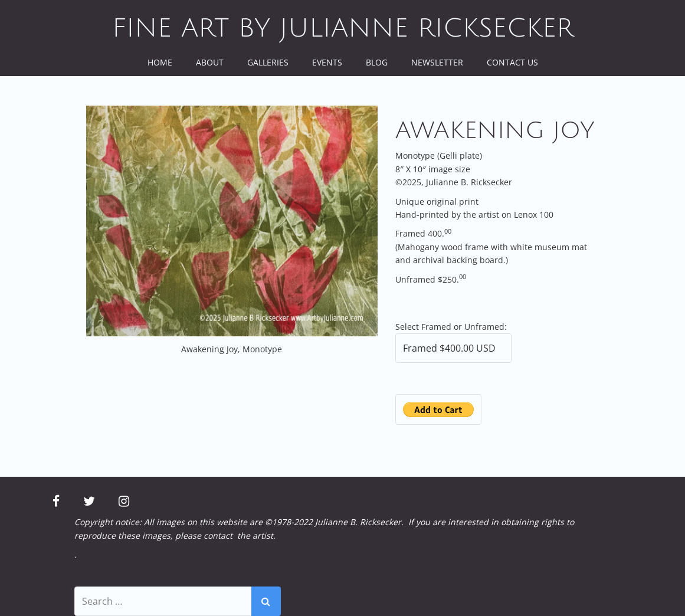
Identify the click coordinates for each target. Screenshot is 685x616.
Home (160, 62)
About (210, 62)
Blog (377, 62)
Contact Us (512, 62)
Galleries (268, 62)
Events (327, 62)
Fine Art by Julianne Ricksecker (343, 28)
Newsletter (437, 62)
